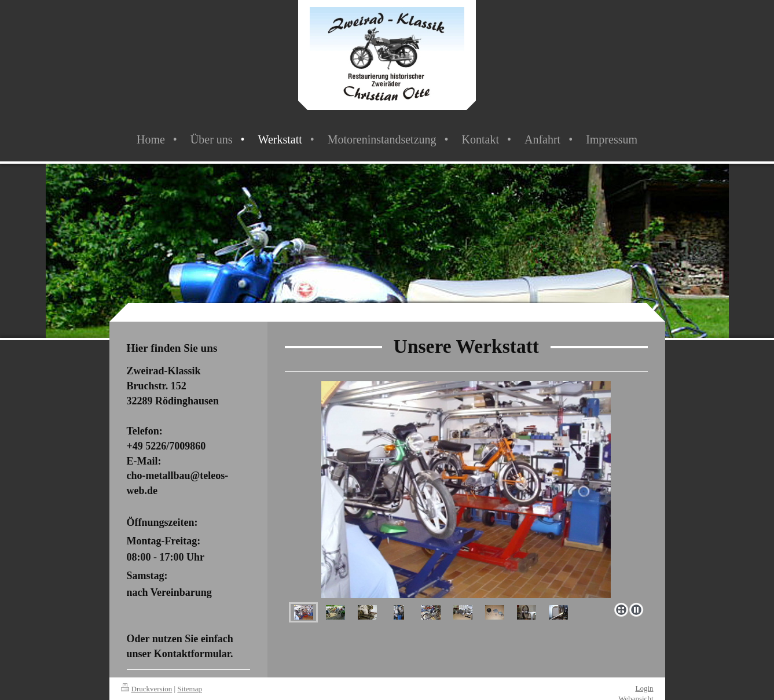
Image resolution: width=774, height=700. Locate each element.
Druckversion (147, 689)
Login (644, 688)
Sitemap (190, 689)
